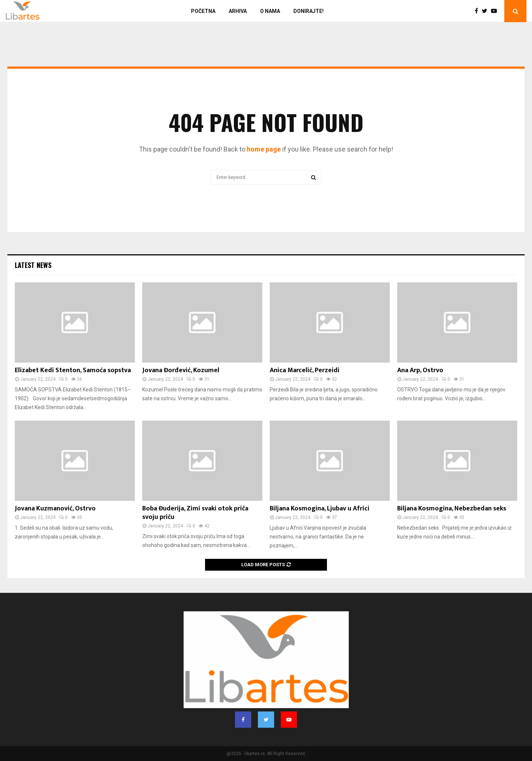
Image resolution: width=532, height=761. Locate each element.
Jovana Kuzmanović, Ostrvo (55, 509)
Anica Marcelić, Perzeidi (305, 370)
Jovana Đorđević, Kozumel (181, 370)
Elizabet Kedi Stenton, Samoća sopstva (73, 370)
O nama (270, 11)
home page (264, 149)
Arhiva (238, 11)
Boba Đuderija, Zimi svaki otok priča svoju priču (195, 513)
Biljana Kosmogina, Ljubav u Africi (320, 509)
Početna (203, 11)
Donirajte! (308, 11)
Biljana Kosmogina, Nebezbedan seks (452, 509)
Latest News (33, 265)
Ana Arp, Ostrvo (420, 370)
